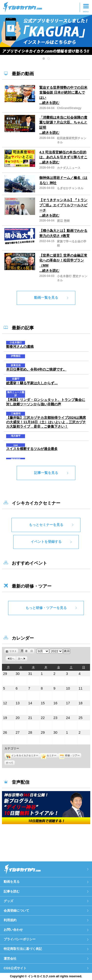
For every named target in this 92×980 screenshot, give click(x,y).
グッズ (8, 901)
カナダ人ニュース (69, 168)
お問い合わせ (13, 930)
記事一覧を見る (46, 473)
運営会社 (10, 959)
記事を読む (12, 891)
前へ (12, 659)
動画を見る (12, 882)
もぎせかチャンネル (70, 188)
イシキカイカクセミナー (22, 755)
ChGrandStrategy (69, 108)
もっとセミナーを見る (46, 525)
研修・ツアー (69, 755)
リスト (14, 651)
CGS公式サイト (15, 968)
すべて (10, 763)
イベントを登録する (46, 542)
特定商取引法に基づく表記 (23, 949)
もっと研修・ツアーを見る (46, 608)
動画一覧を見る (46, 298)
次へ (20, 659)
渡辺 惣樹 (63, 221)
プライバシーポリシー (20, 939)
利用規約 (10, 920)
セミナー (49, 755)
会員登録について (16, 911)
